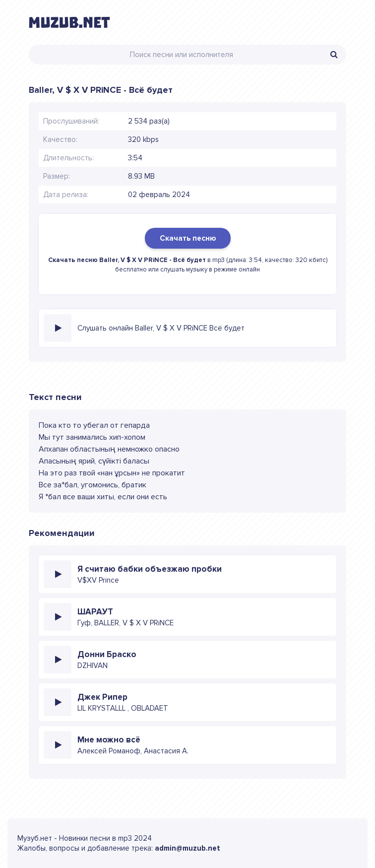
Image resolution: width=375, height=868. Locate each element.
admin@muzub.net (187, 848)
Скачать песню (188, 238)
